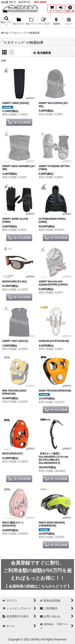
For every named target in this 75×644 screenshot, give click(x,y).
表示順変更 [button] (42, 53)
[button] (70, 9)
